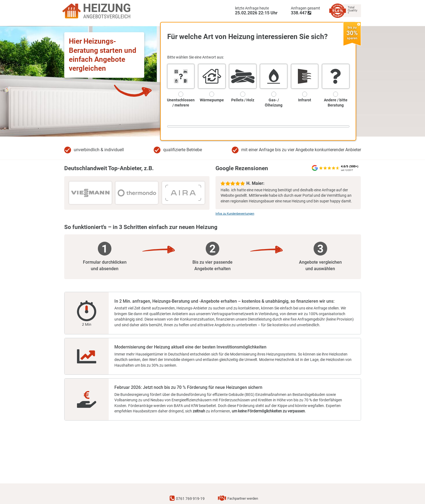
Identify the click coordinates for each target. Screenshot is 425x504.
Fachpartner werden (243, 499)
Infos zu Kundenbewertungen (235, 214)
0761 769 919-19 (190, 499)
